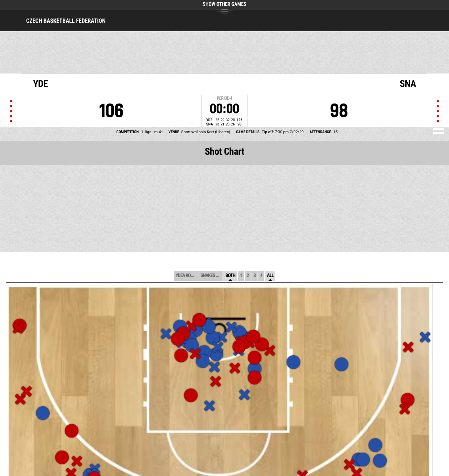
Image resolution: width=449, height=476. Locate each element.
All (270, 276)
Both (230, 276)
